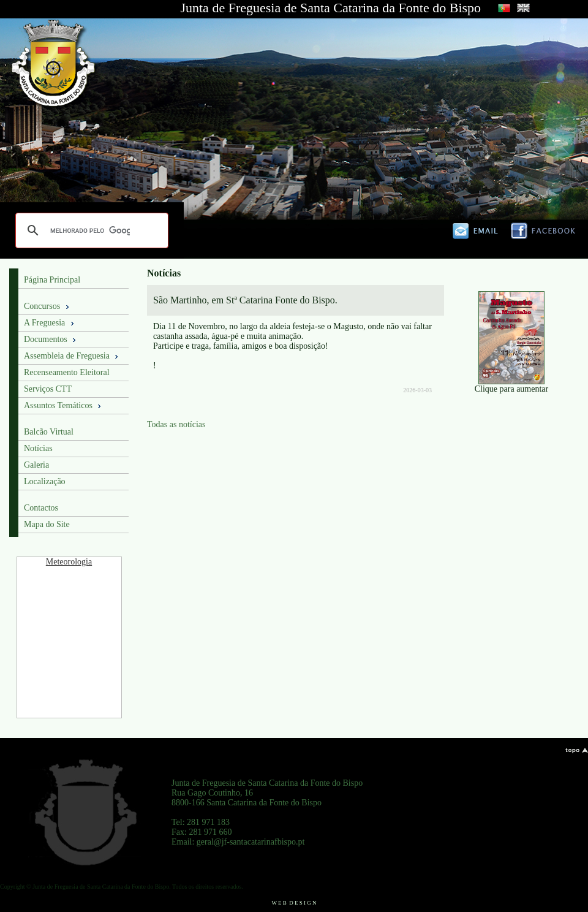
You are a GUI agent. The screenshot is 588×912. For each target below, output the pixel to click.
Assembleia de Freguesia (72, 356)
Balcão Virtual (49, 432)
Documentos (51, 340)
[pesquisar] (90, 230)
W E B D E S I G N (294, 903)
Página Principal (52, 280)
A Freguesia (50, 323)
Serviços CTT (48, 389)
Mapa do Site (47, 524)
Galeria (36, 465)
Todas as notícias (176, 424)
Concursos (47, 306)
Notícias (38, 448)
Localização (45, 481)
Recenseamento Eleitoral (67, 372)
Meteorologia (69, 562)
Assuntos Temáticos (63, 406)
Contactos (41, 508)
